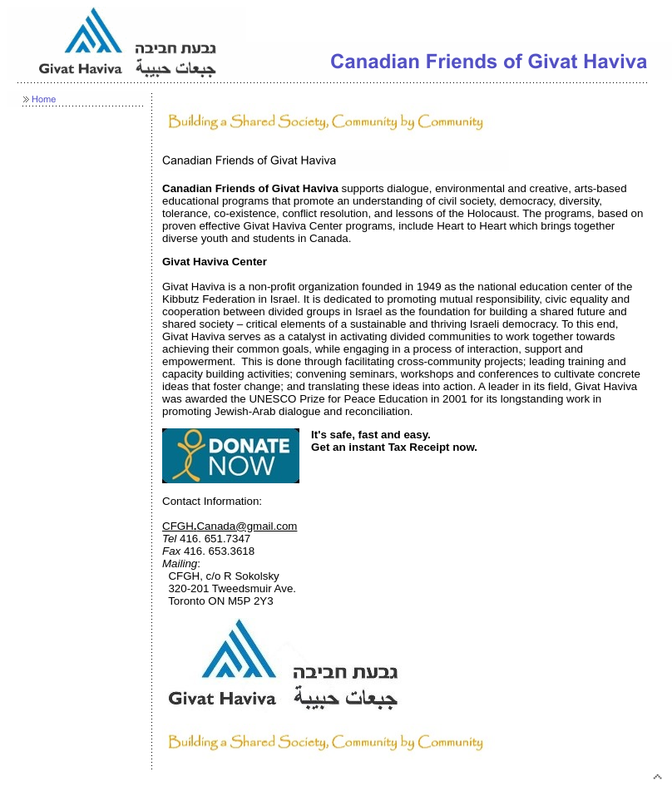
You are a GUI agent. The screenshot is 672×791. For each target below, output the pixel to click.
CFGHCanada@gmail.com (230, 526)
